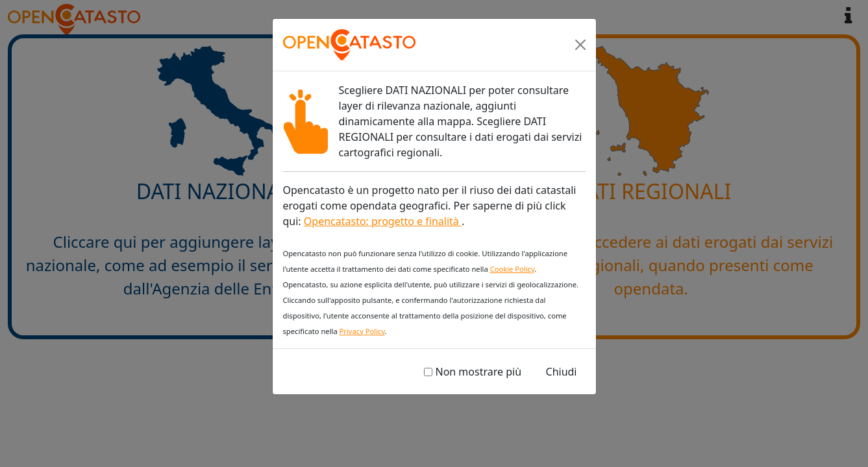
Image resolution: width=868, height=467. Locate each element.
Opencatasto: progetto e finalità (383, 221)
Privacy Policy (362, 331)
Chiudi (562, 372)
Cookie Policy (513, 269)
